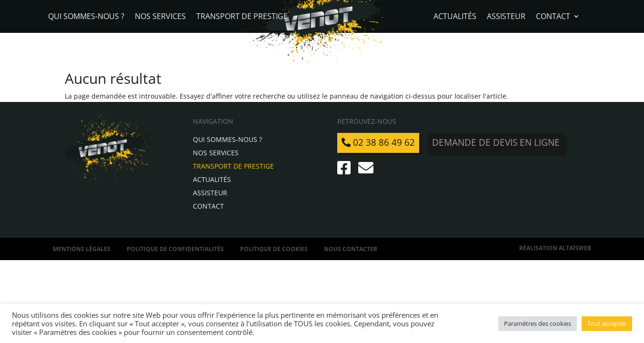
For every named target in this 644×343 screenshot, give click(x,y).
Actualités (455, 17)
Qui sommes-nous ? (86, 17)
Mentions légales (82, 249)
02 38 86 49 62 (378, 142)
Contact (553, 17)
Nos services (160, 17)
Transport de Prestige (242, 17)
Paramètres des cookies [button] (538, 323)
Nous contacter (351, 249)
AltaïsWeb (575, 248)
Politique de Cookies (274, 249)
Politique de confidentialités (175, 249)
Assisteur (506, 17)
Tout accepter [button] (607, 323)
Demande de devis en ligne (496, 142)
